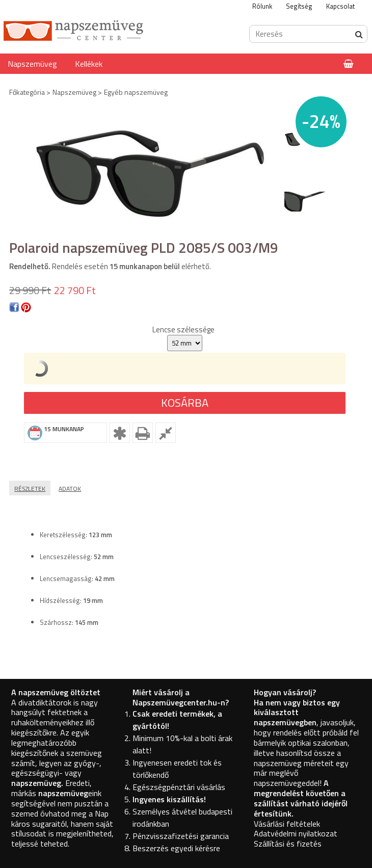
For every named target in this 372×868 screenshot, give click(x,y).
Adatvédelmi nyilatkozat (296, 833)
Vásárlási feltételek (287, 824)
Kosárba (185, 403)
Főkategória (27, 92)
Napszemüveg (32, 64)
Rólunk (262, 6)
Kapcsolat (340, 6)
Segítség (299, 6)
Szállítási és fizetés (288, 844)
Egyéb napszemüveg (136, 92)
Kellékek (89, 64)
